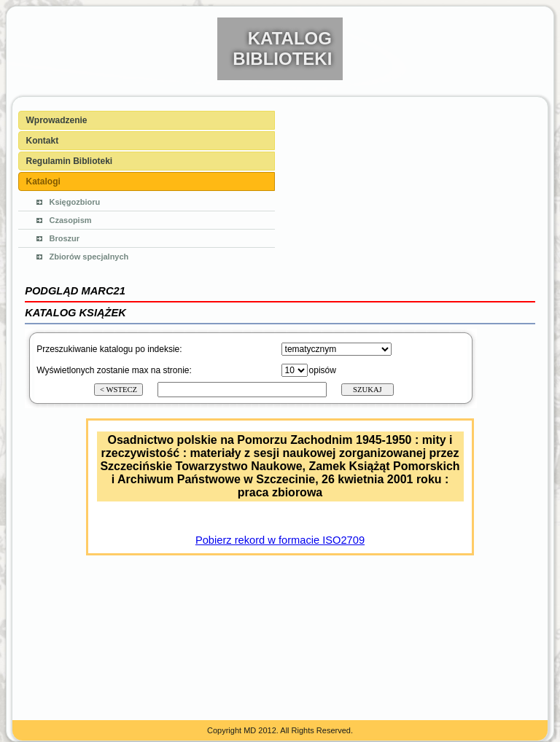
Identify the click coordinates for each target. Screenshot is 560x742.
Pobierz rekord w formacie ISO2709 (280, 540)
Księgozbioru (75, 202)
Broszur (65, 238)
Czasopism (71, 220)
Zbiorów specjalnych (89, 257)
